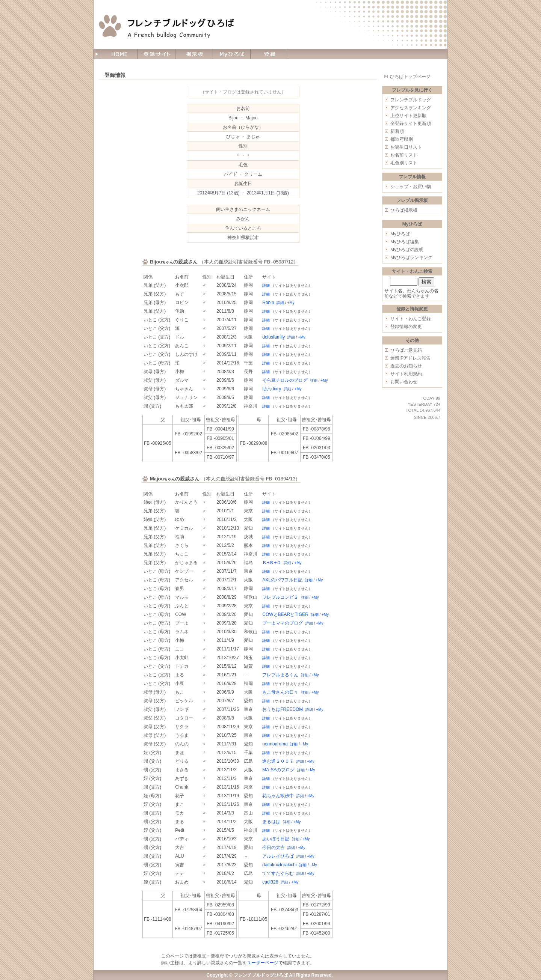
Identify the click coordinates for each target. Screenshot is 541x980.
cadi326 (270, 882)
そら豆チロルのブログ (285, 380)
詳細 (266, 285)
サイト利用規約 (406, 374)
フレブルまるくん (280, 675)
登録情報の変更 (406, 327)
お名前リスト (404, 155)
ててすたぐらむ (278, 873)
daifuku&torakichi (279, 865)
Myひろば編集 (405, 242)
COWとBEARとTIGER (285, 614)
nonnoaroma (275, 744)
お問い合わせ (404, 382)
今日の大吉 (274, 848)
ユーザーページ (263, 963)
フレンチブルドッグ (411, 100)
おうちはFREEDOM (283, 709)
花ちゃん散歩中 (278, 796)
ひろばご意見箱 (406, 350)
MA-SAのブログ (278, 770)
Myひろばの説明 (407, 250)
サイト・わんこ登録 (411, 319)
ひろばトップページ (410, 77)
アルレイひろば (278, 856)
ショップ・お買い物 (411, 187)
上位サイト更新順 (408, 116)
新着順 (397, 131)
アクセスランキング (411, 108)
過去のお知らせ (406, 366)
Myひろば (400, 234)
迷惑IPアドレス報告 (410, 358)
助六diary (272, 389)
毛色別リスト (404, 163)
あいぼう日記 (276, 839)
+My (291, 303)
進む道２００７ (278, 761)
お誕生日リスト (406, 147)
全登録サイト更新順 (411, 123)
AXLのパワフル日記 (282, 580)
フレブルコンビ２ (280, 597)
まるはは (271, 822)
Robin (268, 303)
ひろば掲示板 (404, 210)
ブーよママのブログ (283, 623)
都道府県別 (402, 139)
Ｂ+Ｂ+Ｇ (272, 563)
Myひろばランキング (411, 257)
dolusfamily (274, 337)
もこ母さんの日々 (280, 692)
